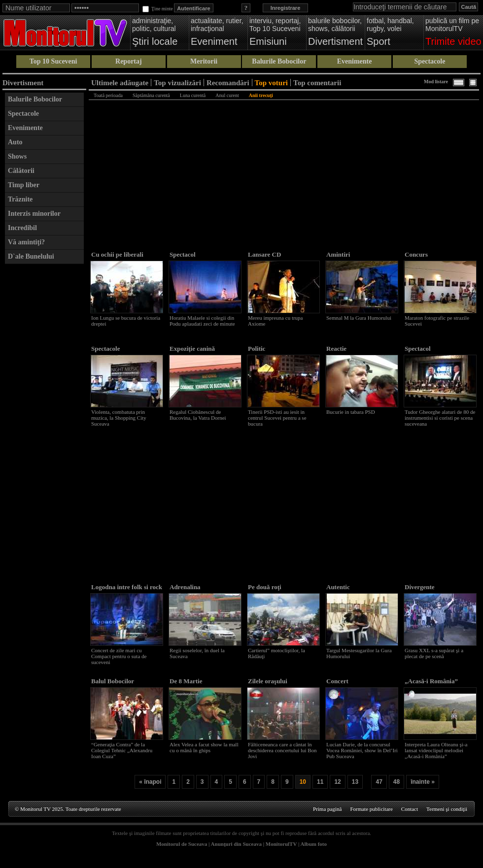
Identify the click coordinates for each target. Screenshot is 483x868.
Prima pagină (327, 809)
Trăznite (20, 199)
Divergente (420, 587)
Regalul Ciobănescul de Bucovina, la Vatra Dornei (198, 415)
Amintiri (338, 254)
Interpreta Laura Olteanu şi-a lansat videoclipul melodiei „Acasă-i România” (436, 750)
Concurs (416, 254)
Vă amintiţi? (26, 242)
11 (320, 782)
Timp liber (24, 185)
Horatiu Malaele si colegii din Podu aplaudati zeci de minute (202, 321)
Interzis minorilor (34, 214)
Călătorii (21, 171)
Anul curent (227, 95)
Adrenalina (185, 587)
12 (337, 782)
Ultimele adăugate (120, 83)
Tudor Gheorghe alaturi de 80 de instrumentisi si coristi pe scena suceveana (440, 418)
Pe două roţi (265, 587)
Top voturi (271, 83)
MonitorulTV (281, 844)
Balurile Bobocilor (279, 61)
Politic (257, 349)
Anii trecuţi (261, 95)
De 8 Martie (186, 681)
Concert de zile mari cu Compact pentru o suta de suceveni (119, 656)
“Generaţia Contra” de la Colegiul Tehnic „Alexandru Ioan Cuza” (122, 750)
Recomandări (228, 83)
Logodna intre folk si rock (127, 587)
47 (379, 782)
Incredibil (22, 228)
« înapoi (150, 782)
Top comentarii (317, 83)
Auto (15, 142)
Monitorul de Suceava (182, 844)
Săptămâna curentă (151, 95)
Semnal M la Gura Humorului (359, 318)
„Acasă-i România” (431, 681)
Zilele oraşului (268, 681)
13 (355, 782)
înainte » (423, 782)
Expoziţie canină (192, 349)
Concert (337, 681)
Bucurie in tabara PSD (351, 412)
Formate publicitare (371, 809)
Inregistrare (286, 8)
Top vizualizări (177, 83)
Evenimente (355, 61)
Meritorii (204, 61)
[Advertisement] (44, 417)
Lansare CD (264, 254)
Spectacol (183, 254)
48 (397, 782)
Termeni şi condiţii (447, 809)
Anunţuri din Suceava (236, 844)
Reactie (336, 349)
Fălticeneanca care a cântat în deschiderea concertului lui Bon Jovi (282, 750)
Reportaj (129, 61)
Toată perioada (108, 95)
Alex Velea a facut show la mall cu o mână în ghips (204, 747)
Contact (410, 809)
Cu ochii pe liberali (117, 254)
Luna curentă (193, 95)
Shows (17, 156)
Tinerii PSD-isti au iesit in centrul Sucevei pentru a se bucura (277, 418)
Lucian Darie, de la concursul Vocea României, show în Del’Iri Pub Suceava (362, 750)
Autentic (338, 587)
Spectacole (430, 61)
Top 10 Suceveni (53, 61)
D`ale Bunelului (31, 256)
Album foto (314, 844)
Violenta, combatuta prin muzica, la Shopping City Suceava (119, 418)
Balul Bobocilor (113, 681)
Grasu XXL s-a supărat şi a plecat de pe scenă (434, 653)
